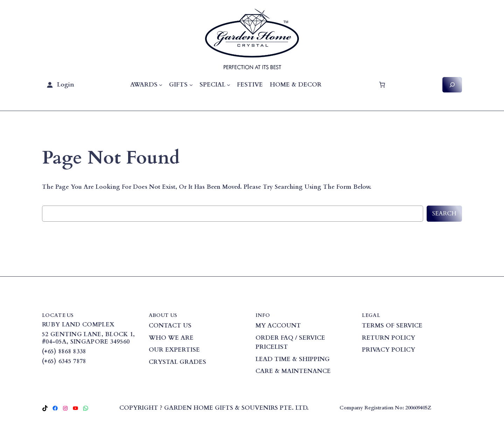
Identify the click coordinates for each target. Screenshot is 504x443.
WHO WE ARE (171, 338)
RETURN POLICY (388, 338)
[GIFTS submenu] (191, 85)
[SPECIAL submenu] (229, 85)
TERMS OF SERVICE (392, 326)
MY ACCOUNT (278, 326)
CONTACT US (170, 326)
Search (444, 213)
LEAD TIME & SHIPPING (293, 359)
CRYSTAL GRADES (177, 362)
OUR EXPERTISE (174, 350)
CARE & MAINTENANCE (293, 371)
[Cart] (382, 85)
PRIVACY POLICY (388, 350)
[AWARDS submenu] (161, 85)
